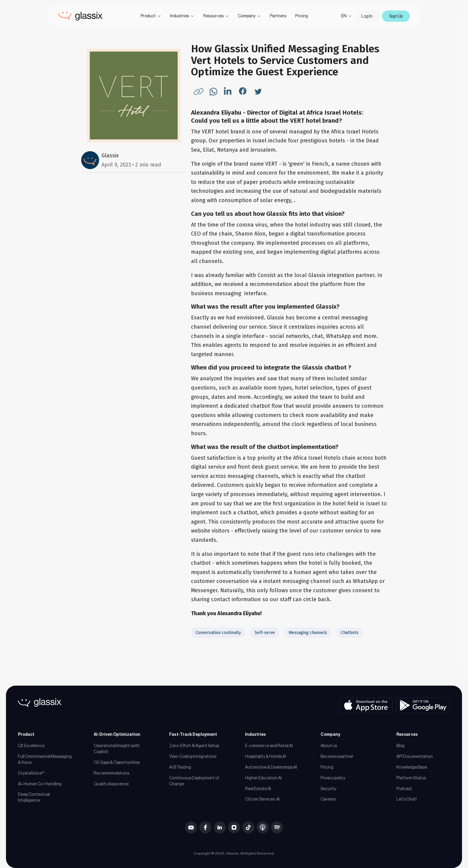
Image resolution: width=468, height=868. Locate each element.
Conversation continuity (218, 633)
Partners (278, 16)
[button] (151, 16)
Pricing (302, 16)
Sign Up (396, 16)
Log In (367, 16)
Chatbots (350, 633)
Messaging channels (308, 633)
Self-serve (265, 633)
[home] (80, 16)
